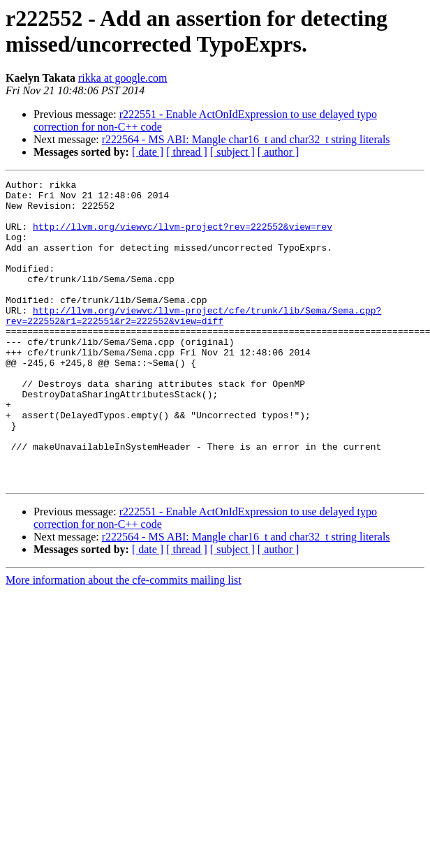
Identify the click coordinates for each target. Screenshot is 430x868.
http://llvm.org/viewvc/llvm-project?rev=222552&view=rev (183, 237)
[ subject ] (232, 152)
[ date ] (148, 152)
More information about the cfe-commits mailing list (124, 641)
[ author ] (279, 152)
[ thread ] (187, 152)
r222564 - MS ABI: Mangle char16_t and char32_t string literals (246, 139)
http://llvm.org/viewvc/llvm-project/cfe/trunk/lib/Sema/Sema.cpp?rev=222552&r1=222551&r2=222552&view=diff (193, 344)
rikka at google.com (123, 78)
